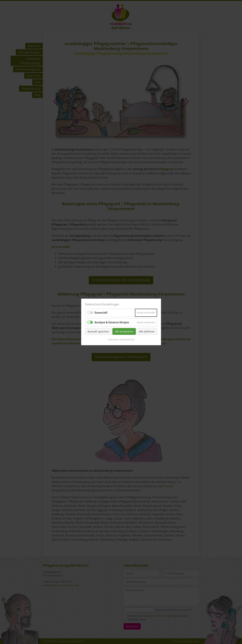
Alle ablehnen (147, 331)
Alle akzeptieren (124, 331)
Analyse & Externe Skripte (112, 322)
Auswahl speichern (98, 331)
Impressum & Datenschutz (121, 340)
